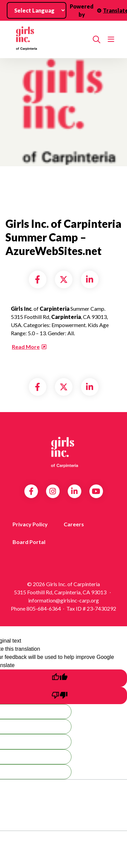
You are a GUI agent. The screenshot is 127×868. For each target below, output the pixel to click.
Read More (26, 347)
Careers (74, 524)
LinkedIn (74, 491)
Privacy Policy (30, 524)
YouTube (96, 491)
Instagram (53, 491)
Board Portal (29, 542)
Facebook (31, 491)
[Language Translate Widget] (37, 10)
